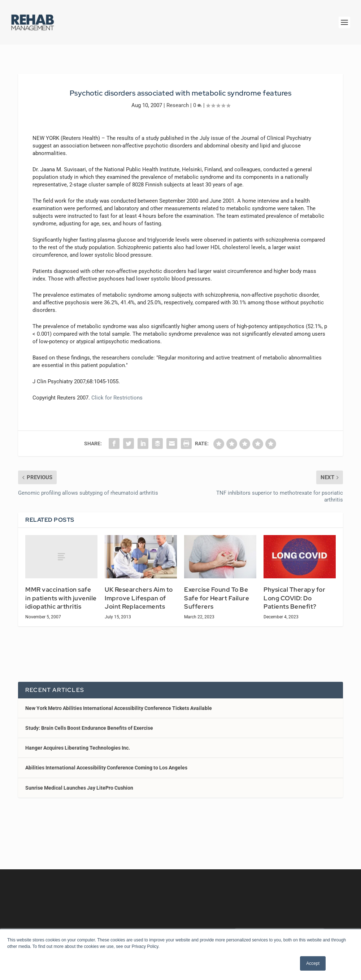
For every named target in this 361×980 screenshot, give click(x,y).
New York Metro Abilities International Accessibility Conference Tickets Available (119, 708)
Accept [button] (313, 963)
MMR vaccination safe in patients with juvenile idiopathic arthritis (61, 598)
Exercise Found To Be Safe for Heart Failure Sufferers (217, 598)
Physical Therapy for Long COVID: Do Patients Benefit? (294, 598)
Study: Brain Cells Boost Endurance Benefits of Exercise (89, 728)
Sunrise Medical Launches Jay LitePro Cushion (79, 788)
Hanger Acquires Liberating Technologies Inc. (78, 748)
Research (178, 105)
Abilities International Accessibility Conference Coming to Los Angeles (106, 768)
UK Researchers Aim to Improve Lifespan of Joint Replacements (139, 598)
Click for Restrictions (117, 398)
